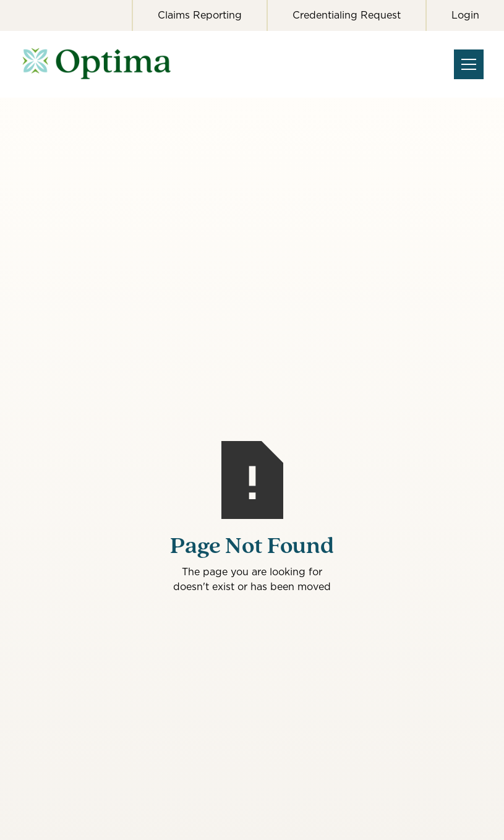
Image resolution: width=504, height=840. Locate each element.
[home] (106, 64)
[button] (466, 64)
